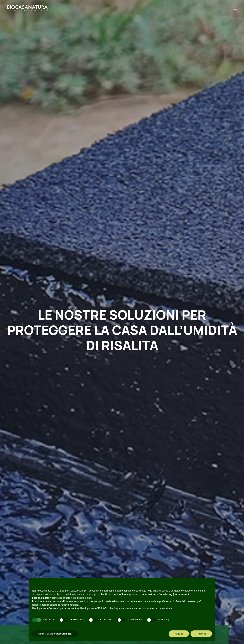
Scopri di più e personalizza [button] (55, 634)
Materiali (144, 355)
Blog (73, 548)
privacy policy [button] (160, 591)
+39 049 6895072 (25, 538)
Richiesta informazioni (87, 560)
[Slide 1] (120, 452)
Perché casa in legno (59, 354)
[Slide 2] (124, 452)
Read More (27, 432)
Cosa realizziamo (83, 542)
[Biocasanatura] (27, 8)
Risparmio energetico (58, 347)
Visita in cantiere (83, 554)
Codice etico (80, 573)
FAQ (72, 566)
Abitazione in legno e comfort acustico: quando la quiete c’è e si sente (120, 416)
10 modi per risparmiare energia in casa (41, 407)
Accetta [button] (201, 634)
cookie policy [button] (84, 598)
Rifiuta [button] (179, 634)
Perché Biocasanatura (88, 530)
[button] (44, 365)
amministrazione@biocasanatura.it (37, 532)
